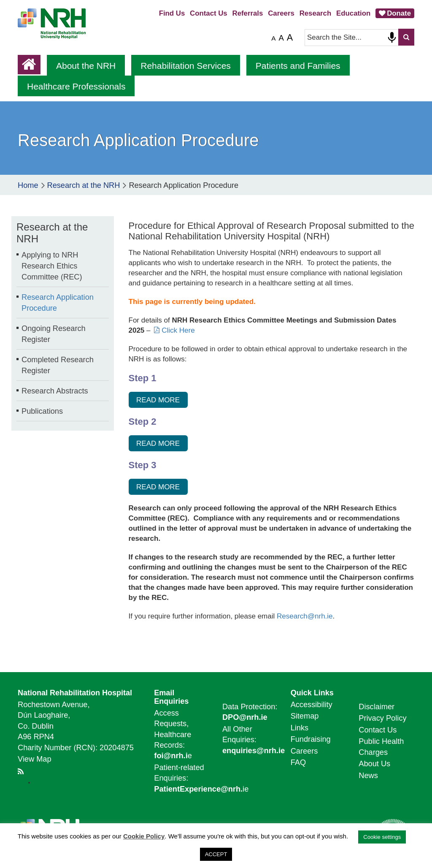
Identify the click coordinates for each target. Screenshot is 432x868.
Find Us (172, 13)
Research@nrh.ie (305, 616)
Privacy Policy (382, 718)
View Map (35, 759)
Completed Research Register (58, 365)
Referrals (248, 13)
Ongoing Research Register (54, 334)
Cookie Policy (144, 836)
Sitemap (305, 716)
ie (201, 789)
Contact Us (209, 13)
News (368, 776)
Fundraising (311, 739)
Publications (42, 411)
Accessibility (312, 705)
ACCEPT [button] (216, 854)
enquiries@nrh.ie (254, 751)
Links (300, 728)
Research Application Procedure (58, 303)
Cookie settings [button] (382, 837)
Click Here (178, 330)
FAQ (298, 762)
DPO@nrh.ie (245, 717)
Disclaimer (377, 707)
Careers (281, 13)
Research (316, 13)
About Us (374, 764)
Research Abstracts (55, 391)
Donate (399, 13)
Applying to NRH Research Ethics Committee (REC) (52, 266)
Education (353, 13)
